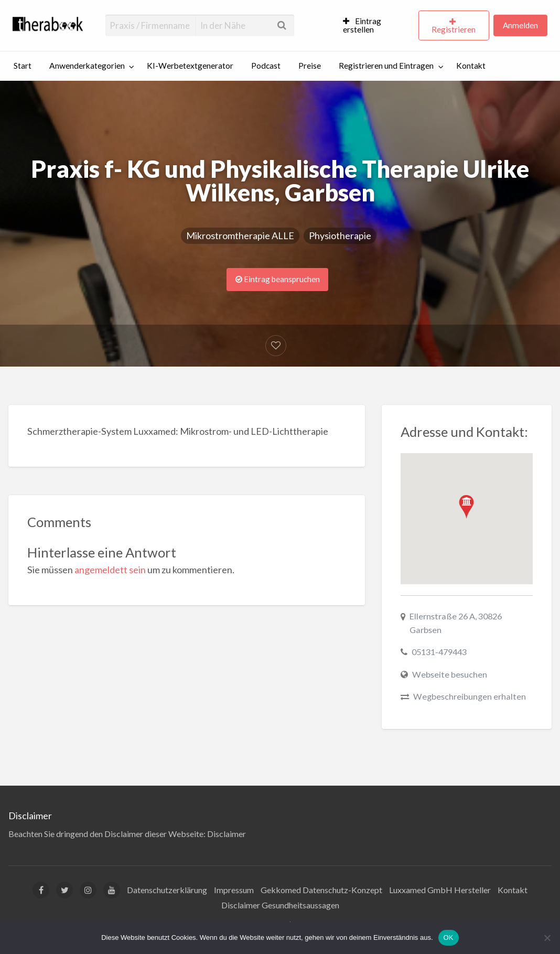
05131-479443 (439, 652)
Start (23, 66)
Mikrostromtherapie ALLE (240, 235)
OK (449, 937)
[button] (466, 507)
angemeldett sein (110, 570)
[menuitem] (376, 26)
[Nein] (547, 938)
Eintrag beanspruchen (278, 279)
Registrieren (454, 29)
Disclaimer (227, 834)
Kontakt (471, 66)
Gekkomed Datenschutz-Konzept (321, 890)
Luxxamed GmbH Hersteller (440, 890)
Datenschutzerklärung (167, 890)
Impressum (234, 890)
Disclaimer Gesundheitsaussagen (280, 905)
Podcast (266, 66)
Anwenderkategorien (87, 66)
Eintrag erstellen (362, 25)
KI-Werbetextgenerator (190, 66)
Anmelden (520, 25)
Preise (310, 66)
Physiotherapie (340, 235)
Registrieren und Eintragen (386, 66)
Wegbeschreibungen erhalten (470, 696)
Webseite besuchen (450, 674)
